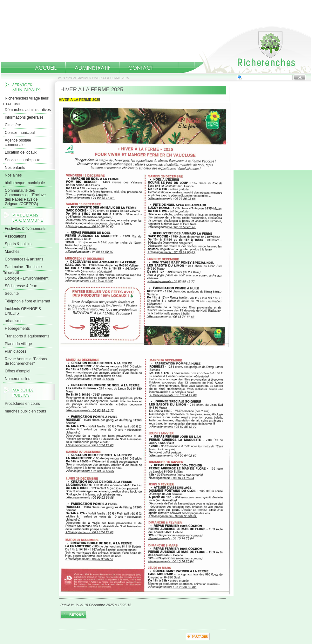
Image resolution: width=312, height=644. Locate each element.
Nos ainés (13, 175)
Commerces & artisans (24, 259)
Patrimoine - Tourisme (23, 267)
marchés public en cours (25, 411)
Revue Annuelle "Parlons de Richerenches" (26, 361)
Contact (141, 68)
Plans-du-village (18, 344)
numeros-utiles (170, 68)
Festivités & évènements (26, 229)
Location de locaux (21, 152)
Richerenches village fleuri (27, 98)
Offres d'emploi (17, 371)
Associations (15, 236)
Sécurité (12, 294)
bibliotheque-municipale (25, 183)
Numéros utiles (17, 379)
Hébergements (17, 329)
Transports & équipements (27, 336)
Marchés (12, 252)
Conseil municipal (20, 133)
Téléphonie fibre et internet (27, 301)
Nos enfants (15, 168)
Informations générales (24, 117)
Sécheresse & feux (21, 286)
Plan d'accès (16, 351)
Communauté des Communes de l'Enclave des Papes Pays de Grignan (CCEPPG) (25, 197)
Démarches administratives (28, 110)
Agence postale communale (18, 142)
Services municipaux (22, 160)
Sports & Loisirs (18, 244)
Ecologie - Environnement (27, 278)
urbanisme (14, 321)
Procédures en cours (22, 404)
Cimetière (13, 125)
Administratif (92, 68)
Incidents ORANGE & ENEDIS (23, 311)
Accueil (246, 50)
